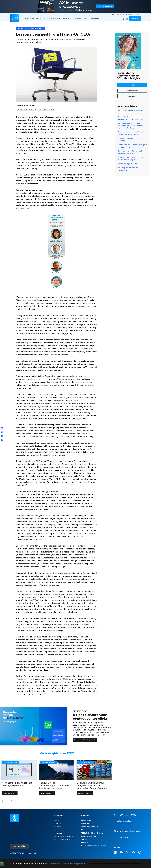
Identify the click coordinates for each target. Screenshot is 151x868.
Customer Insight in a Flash (128, 164)
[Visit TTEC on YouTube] (121, 852)
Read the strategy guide (85, 740)
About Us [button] (78, 18)
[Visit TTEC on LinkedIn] (115, 852)
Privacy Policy (86, 820)
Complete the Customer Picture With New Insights (129, 76)
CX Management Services (64, 836)
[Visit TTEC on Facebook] (134, 852)
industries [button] (67, 18)
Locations (58, 830)
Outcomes (58, 833)
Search (123, 19)
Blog (86, 18)
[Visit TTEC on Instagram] (140, 852)
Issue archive (132, 96)
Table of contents (132, 91)
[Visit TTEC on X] (127, 852)
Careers (57, 820)
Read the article (10, 793)
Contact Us (20, 846)
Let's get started (124, 821)
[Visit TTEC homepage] (15, 818)
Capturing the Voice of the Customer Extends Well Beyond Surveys (131, 133)
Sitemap (84, 839)
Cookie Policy (86, 823)
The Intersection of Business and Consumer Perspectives (130, 152)
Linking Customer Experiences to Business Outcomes (130, 112)
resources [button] (95, 18)
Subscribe (132, 85)
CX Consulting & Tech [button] (52, 18)
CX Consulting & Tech (62, 839)
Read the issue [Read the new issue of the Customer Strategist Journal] (105, 6)
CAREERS (138, 15)
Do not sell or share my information (93, 846)
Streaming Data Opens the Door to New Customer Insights (130, 158)
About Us (58, 823)
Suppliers (85, 843)
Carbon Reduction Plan (89, 836)
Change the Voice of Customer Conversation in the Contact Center (131, 118)
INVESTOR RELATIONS (118, 15)
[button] (10, 801)
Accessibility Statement (90, 827)
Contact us (135, 18)
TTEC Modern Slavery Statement (93, 833)
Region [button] (127, 19)
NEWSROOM (130, 15)
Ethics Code (86, 830)
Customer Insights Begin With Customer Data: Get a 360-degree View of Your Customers (130, 126)
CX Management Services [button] (32, 18)
